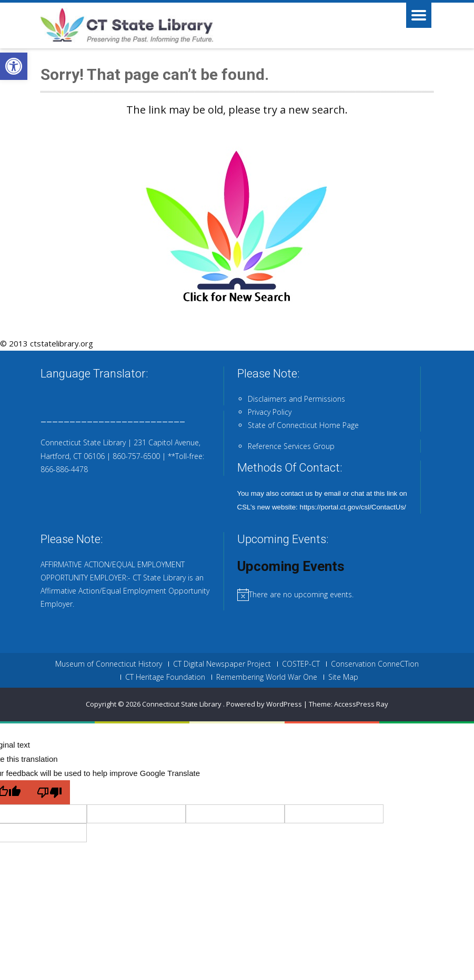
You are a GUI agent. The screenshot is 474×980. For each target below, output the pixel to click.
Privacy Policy (270, 412)
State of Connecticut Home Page (303, 425)
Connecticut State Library (183, 704)
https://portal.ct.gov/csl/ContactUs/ (353, 507)
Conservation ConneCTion (375, 664)
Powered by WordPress (264, 704)
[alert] (336, 594)
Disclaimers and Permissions (296, 399)
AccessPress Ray (361, 704)
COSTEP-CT (301, 664)
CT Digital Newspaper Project (222, 664)
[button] (14, 66)
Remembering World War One (267, 677)
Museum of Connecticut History (109, 664)
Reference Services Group (291, 446)
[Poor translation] (49, 792)
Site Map (343, 677)
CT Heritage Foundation (165, 677)
